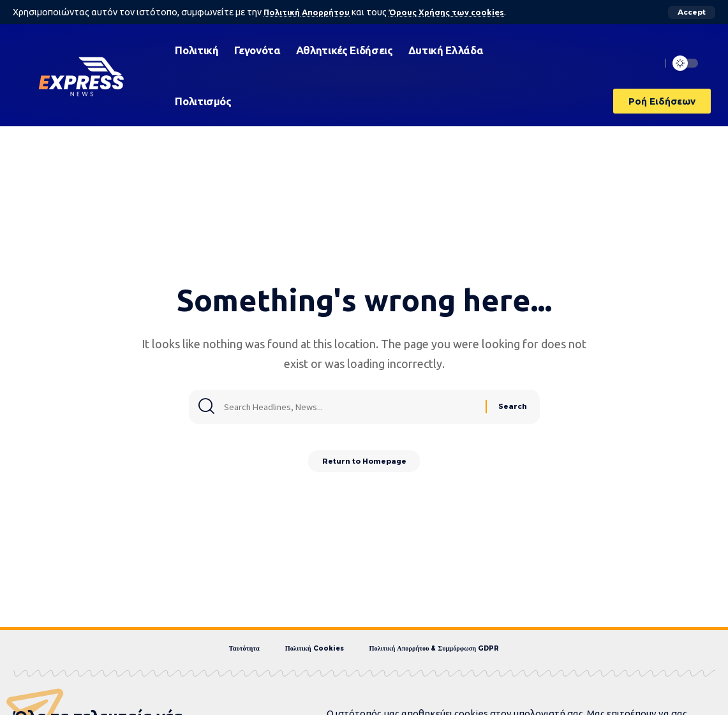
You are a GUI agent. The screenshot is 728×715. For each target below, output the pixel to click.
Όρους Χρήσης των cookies (455, 12)
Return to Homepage (364, 463)
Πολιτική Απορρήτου (309, 12)
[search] (648, 63)
